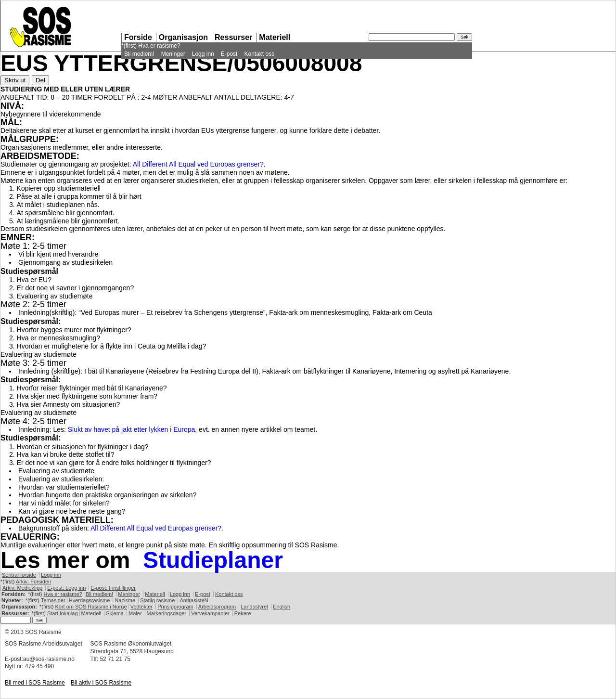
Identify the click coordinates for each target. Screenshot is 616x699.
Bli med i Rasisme (35, 683)
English (282, 607)
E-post (229, 54)
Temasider (53, 600)
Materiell (275, 37)
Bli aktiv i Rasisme (101, 683)
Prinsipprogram (175, 607)
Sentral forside (19, 575)
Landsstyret (254, 607)
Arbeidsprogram (217, 607)
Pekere (243, 613)
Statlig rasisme (157, 600)
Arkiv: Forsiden (33, 582)
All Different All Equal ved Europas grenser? (198, 164)
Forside (138, 37)
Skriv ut (15, 80)
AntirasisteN (194, 600)
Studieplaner (213, 560)
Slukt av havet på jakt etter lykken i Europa (132, 429)
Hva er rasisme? (159, 46)
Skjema (115, 613)
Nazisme (125, 600)
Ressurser (233, 37)
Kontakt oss (259, 54)
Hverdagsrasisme (90, 600)
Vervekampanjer (210, 613)
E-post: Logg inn (66, 588)
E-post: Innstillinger (113, 588)
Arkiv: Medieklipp (22, 588)
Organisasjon (183, 37)
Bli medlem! (139, 54)
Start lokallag (63, 613)
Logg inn (203, 54)
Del (40, 80)
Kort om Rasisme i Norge (91, 607)
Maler (135, 613)
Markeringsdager (167, 613)
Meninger (173, 54)
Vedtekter (141, 607)
